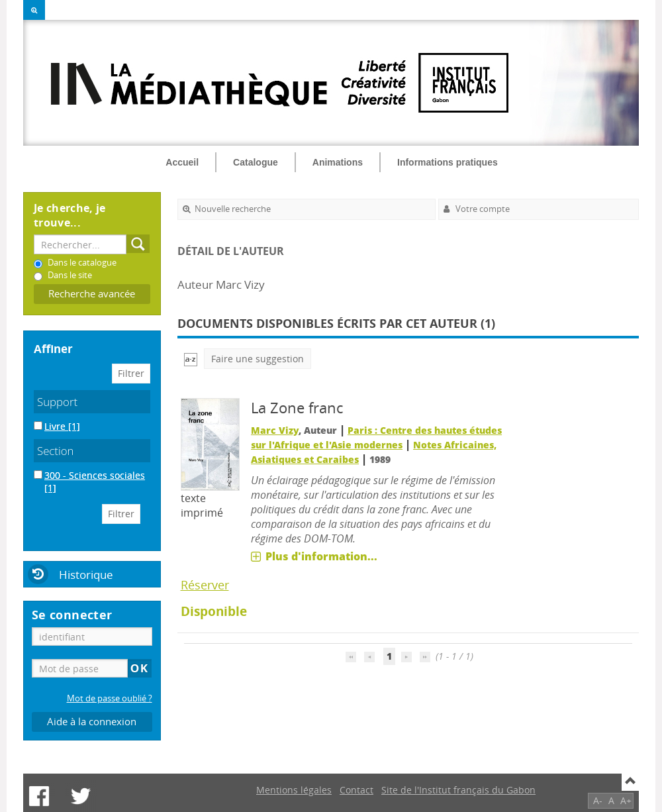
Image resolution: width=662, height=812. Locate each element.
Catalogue (256, 162)
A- (598, 800)
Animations (338, 162)
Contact (356, 790)
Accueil (182, 162)
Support (57, 402)
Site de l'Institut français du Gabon (458, 790)
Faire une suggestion (258, 359)
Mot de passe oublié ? (110, 698)
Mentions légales (294, 790)
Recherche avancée (92, 294)
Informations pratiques (448, 162)
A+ (626, 800)
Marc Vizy (275, 430)
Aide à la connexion (92, 722)
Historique (86, 575)
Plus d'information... (321, 556)
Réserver (205, 585)
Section (56, 451)
